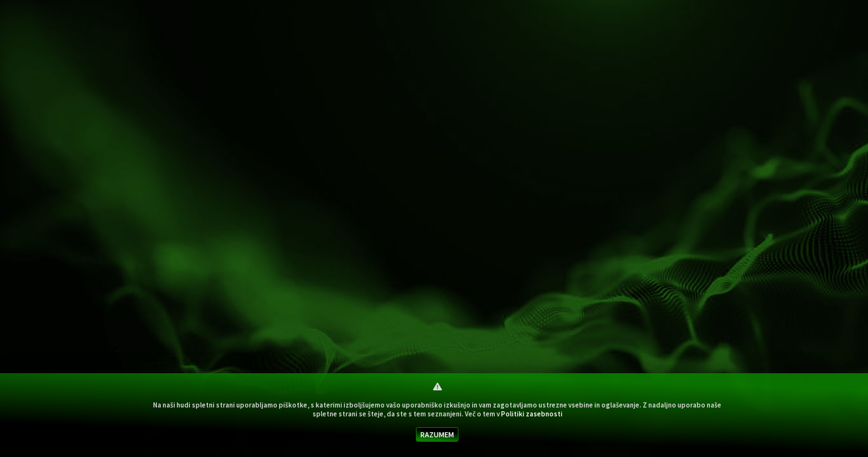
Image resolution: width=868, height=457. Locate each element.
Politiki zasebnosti (532, 414)
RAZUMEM (437, 434)
